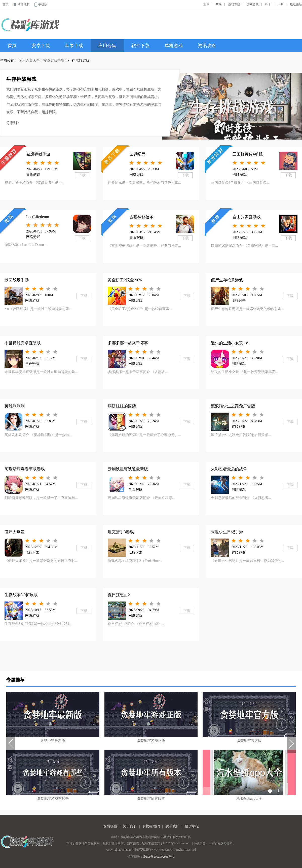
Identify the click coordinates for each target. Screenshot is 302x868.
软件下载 (140, 46)
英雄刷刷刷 (15, 406)
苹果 (219, 4)
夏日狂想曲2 (119, 595)
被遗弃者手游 (38, 154)
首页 (6, 4)
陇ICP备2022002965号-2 (159, 857)
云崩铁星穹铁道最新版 (128, 469)
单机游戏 (174, 46)
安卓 (206, 4)
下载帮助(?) (151, 826)
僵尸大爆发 (15, 532)
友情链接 (110, 826)
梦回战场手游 (17, 280)
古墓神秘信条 (141, 217)
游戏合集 (253, 4)
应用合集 (107, 46)
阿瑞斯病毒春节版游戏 (25, 469)
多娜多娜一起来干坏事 (128, 343)
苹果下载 (74, 46)
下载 (82, 175)
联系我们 (172, 826)
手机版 (43, 4)
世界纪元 (137, 154)
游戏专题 (234, 4)
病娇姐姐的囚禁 (122, 406)
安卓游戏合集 (54, 61)
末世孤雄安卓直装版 (23, 343)
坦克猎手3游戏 (121, 532)
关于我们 (130, 826)
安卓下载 (41, 46)
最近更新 (296, 4)
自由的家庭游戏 (247, 217)
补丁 (268, 4)
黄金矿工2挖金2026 (125, 280)
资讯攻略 (207, 46)
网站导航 (23, 4)
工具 (281, 4)
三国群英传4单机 (248, 154)
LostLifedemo (38, 217)
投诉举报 (192, 826)
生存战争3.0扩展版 (21, 595)
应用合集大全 (29, 61)
